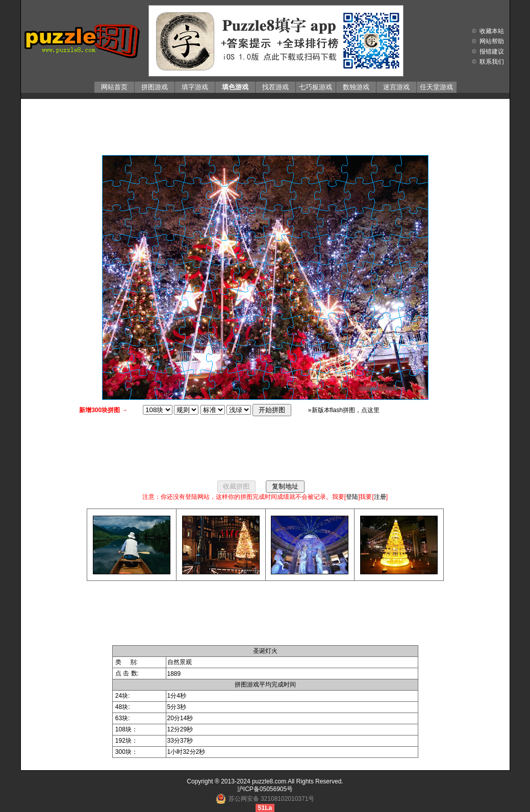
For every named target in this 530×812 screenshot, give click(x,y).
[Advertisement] (265, 124)
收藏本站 (492, 31)
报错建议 (492, 52)
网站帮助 (492, 41)
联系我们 (492, 62)
